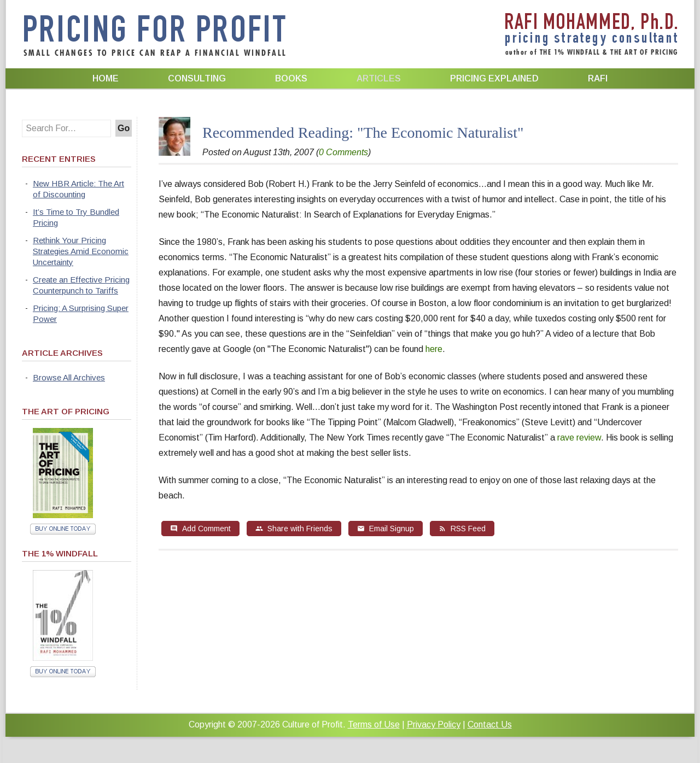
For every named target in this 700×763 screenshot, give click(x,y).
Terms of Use (374, 724)
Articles (379, 78)
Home (106, 78)
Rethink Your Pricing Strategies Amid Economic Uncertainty (81, 251)
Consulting (197, 78)
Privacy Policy (434, 724)
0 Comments (343, 152)
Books (291, 78)
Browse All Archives (69, 377)
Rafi (598, 78)
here (434, 349)
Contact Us (490, 724)
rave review (579, 438)
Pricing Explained (494, 78)
